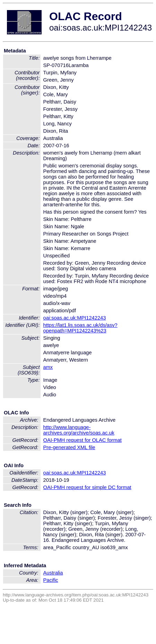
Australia (53, 573)
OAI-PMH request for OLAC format (83, 440)
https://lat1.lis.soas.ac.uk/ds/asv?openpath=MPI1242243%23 (80, 328)
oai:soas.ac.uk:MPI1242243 (75, 318)
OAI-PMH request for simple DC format (87, 487)
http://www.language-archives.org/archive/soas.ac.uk (79, 430)
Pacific (51, 580)
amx (48, 367)
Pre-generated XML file (69, 447)
